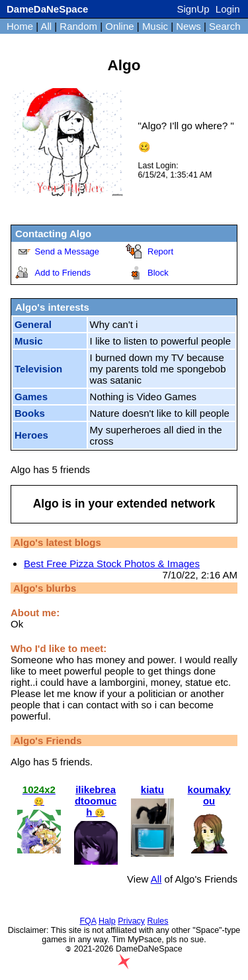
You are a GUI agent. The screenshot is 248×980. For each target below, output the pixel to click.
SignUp (193, 9)
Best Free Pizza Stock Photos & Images (112, 564)
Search (225, 26)
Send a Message (67, 251)
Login (228, 9)
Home (20, 26)
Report (160, 251)
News (188, 26)
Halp (107, 921)
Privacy (131, 921)
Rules (158, 921)
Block (158, 273)
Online (119, 26)
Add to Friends (63, 273)
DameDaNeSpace (47, 9)
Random (78, 26)
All (47, 26)
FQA (88, 921)
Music (155, 26)
